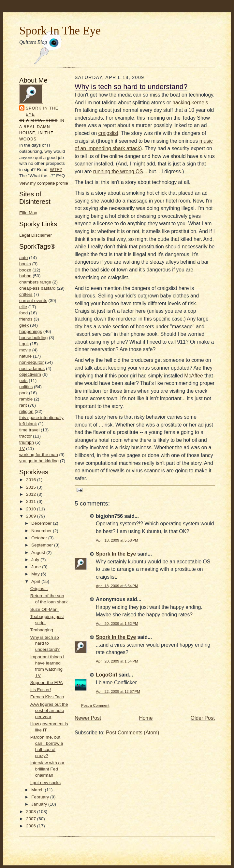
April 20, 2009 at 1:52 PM (117, 623)
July (36, 560)
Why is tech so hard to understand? (45, 644)
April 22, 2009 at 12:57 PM (118, 691)
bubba (25, 276)
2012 (32, 494)
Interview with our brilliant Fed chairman (47, 769)
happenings (31, 331)
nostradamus (32, 368)
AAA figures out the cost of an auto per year (49, 710)
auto (23, 258)
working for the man (39, 455)
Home (146, 718)
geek (24, 325)
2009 (32, 516)
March (38, 790)
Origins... (39, 589)
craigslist (108, 133)
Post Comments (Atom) (132, 733)
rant (23, 405)
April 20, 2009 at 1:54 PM (117, 661)
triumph (27, 442)
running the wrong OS (118, 171)
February (41, 797)
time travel (29, 430)
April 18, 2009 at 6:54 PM (117, 586)
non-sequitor (31, 362)
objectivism (30, 374)
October (40, 538)
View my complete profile (44, 183)
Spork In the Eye (42, 111)
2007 (32, 819)
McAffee (193, 376)
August (39, 552)
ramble (26, 399)
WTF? (56, 170)
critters (26, 294)
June (37, 567)
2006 (32, 826)
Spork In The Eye (60, 31)
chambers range (35, 282)
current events (33, 301)
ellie (23, 307)
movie (25, 350)
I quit (24, 344)
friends (26, 319)
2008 (32, 812)
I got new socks (45, 783)
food (23, 313)
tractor (25, 436)
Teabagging (42, 630)
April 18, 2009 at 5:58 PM (117, 540)
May (36, 574)
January (40, 804)
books (25, 264)
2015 (32, 487)
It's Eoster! (41, 690)
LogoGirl (107, 675)
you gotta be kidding (39, 461)
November (42, 531)
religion (26, 411)
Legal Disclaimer (36, 235)
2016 (32, 480)
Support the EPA (47, 683)
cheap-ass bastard (37, 288)
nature (25, 356)
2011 (32, 501)
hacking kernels (190, 103)
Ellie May (28, 213)
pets (23, 381)
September (43, 545)
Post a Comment (95, 705)
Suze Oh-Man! (44, 609)
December (42, 523)
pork (23, 393)
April (36, 581)
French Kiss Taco (47, 697)
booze (25, 270)
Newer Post (88, 718)
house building (33, 338)
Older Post (203, 718)
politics (26, 387)
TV (22, 448)
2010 (32, 509)
